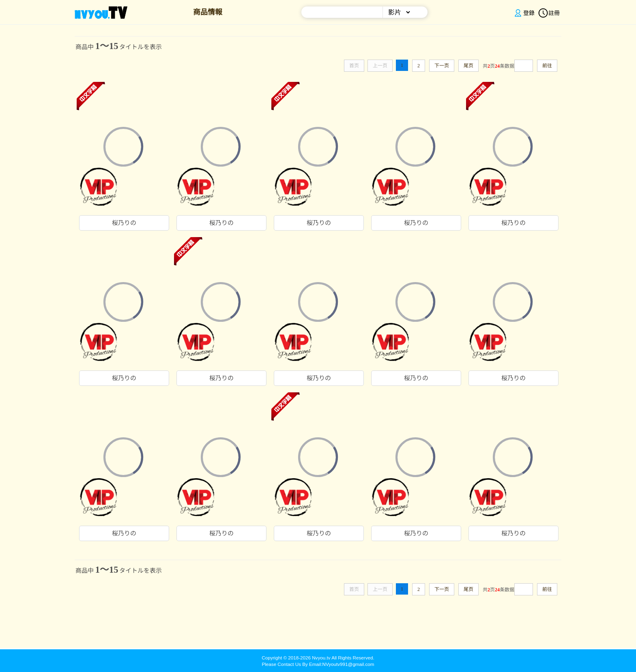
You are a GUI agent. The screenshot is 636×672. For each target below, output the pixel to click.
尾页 (468, 66)
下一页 (442, 66)
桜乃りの (124, 223)
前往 (547, 66)
